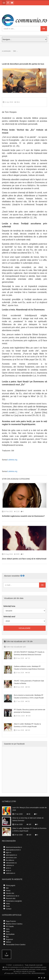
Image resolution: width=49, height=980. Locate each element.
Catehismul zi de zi (12, 896)
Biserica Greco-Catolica (14, 924)
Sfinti (8, 932)
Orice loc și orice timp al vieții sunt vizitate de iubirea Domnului (28, 819)
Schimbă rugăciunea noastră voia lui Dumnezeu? (23, 516)
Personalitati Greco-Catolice (16, 945)
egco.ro (8, 852)
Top (7, 954)
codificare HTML (26, 973)
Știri (15, 51)
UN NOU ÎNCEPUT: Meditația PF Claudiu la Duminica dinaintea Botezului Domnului (29, 653)
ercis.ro (8, 871)
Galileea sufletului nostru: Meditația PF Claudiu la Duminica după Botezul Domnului (29, 668)
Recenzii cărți (11, 898)
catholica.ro (10, 865)
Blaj (7, 937)
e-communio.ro (18, 965)
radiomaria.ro (11, 873)
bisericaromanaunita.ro (14, 847)
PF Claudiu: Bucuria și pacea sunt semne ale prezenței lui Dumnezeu (29, 711)
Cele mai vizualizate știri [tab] (15, 647)
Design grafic (10, 973)
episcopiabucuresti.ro (13, 850)
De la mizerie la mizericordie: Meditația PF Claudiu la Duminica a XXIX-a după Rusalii (29, 696)
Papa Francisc (11, 921)
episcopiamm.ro (11, 855)
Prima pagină (11, 885)
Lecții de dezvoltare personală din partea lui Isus (23, 64)
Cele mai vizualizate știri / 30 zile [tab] (18, 641)
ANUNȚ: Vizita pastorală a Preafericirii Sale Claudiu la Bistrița (29, 682)
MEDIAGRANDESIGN (38, 973)
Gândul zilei (10, 893)
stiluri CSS (18, 973)
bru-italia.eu (10, 860)
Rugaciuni (9, 939)
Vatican (8, 942)
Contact (9, 909)
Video (8, 904)
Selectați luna (9, 606)
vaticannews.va (11, 863)
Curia (8, 906)
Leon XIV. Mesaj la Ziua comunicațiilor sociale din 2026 (30, 809)
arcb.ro (8, 868)
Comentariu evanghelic (14, 901)
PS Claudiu (10, 926)
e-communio (6, 51)
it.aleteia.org (12, 460)
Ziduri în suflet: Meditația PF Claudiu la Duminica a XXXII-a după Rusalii (27, 725)
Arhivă (8, 891)
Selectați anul (9, 617)
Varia (8, 929)
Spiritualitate (10, 934)
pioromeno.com (11, 858)
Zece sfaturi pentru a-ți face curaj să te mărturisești (24, 559)
